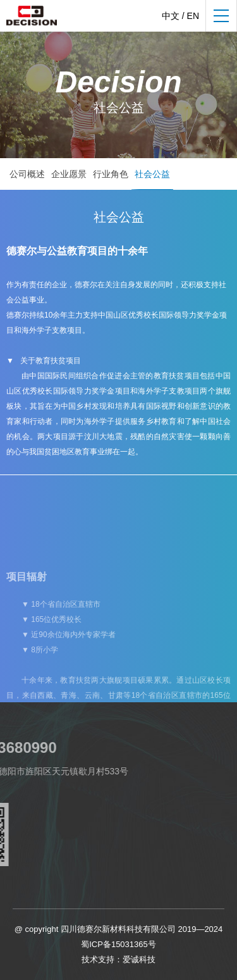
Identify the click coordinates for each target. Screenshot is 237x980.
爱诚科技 (139, 959)
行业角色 (111, 174)
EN (193, 16)
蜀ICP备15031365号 (118, 944)
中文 (171, 16)
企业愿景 (69, 174)
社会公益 (152, 174)
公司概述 (27, 174)
